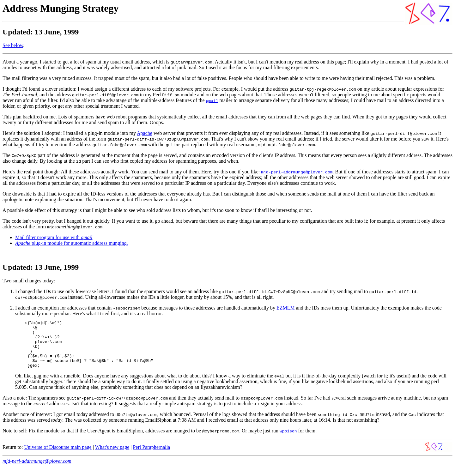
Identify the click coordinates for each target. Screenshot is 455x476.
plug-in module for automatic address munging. (72, 243)
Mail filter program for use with (54, 237)
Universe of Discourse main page (58, 457)
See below (13, 45)
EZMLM (286, 308)
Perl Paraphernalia (151, 457)
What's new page (112, 457)
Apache (145, 133)
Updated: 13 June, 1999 (41, 267)
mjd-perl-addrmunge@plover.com (37, 470)
